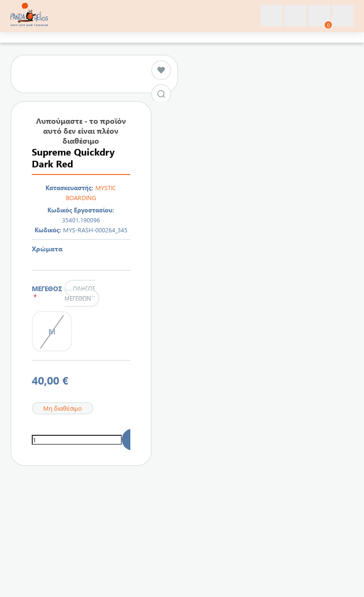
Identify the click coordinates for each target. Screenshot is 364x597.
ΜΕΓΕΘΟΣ (47, 293)
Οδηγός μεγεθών (80, 293)
